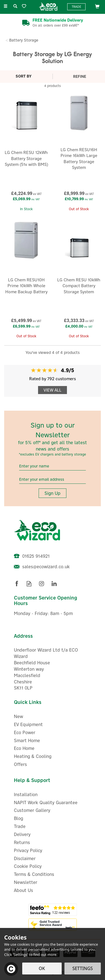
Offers (20, 764)
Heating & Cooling (33, 756)
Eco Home (24, 748)
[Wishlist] (25, 6)
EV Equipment (28, 724)
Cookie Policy (28, 866)
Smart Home (27, 740)
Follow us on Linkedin (54, 584)
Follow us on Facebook (17, 584)
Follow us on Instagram (42, 584)
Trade (76, 7)
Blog (18, 818)
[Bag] (97, 6)
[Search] (15, 6)
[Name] (52, 466)
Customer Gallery (32, 810)
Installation (26, 794)
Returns (22, 842)
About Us (23, 890)
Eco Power (25, 732)
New (18, 716)
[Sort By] (26, 76)
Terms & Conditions (34, 874)
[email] (52, 479)
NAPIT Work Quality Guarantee (46, 802)
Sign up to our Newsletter (52, 439)
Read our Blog (29, 584)
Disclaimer (25, 858)
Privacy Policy (28, 850)
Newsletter (26, 882)
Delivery (22, 834)
